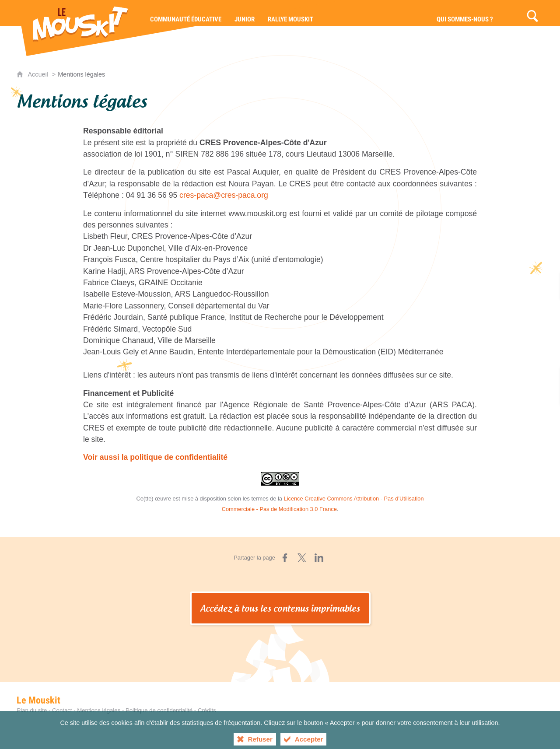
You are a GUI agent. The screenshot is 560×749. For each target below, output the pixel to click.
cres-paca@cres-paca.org (224, 195)
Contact (62, 710)
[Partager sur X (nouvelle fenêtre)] (302, 558)
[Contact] (511, 13)
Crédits (207, 710)
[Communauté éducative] (186, 13)
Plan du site (32, 710)
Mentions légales (99, 710)
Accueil (38, 74)
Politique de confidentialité (159, 710)
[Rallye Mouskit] (290, 13)
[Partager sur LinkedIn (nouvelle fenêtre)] (319, 558)
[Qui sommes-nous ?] (465, 13)
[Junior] (245, 13)
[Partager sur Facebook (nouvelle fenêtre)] (285, 558)
